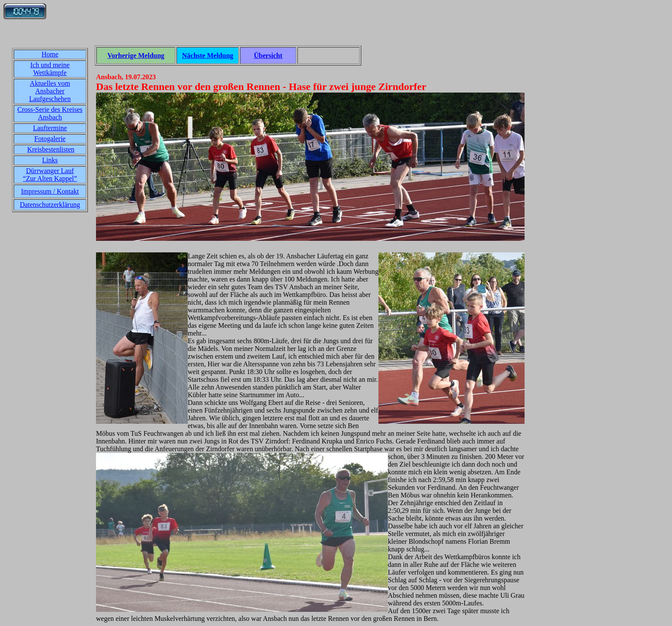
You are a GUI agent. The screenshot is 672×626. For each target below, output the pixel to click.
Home (50, 54)
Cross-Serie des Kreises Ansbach (50, 113)
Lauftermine (50, 128)
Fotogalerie (50, 139)
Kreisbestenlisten (51, 149)
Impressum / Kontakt (50, 191)
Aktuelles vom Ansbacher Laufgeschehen (50, 91)
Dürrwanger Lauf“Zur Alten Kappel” (50, 175)
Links (50, 160)
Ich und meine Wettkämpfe (50, 69)
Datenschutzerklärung (50, 205)
